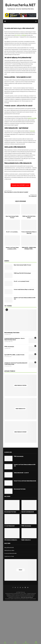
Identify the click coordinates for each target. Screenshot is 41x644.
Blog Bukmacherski (9, 547)
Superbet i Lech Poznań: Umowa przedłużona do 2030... (12, 248)
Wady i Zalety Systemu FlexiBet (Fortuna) (12, 217)
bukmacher (33, 131)
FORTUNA (24, 35)
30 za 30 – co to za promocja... (12, 232)
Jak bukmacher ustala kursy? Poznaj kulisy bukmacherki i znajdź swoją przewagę (16, 364)
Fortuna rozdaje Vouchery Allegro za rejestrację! (29, 233)
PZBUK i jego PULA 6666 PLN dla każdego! (29, 217)
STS (16, 35)
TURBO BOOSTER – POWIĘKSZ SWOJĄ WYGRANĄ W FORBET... (29, 248)
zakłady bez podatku (32, 118)
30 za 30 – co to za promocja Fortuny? (21, 281)
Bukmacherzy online (9, 550)
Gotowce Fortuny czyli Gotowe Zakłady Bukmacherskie (25, 481)
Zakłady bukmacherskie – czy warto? (21, 473)
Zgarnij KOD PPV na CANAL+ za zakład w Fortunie (14, 355)
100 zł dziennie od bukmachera (11, 540)
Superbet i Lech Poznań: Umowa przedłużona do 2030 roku (25, 298)
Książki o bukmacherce (26, 540)
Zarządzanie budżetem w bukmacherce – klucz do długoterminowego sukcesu (14, 339)
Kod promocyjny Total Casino (12, 333)
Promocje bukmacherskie (11, 553)
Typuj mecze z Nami (9, 556)
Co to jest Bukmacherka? (9, 526)
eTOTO (18, 35)
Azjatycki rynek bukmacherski (28, 512)
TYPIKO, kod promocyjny (9, 347)
